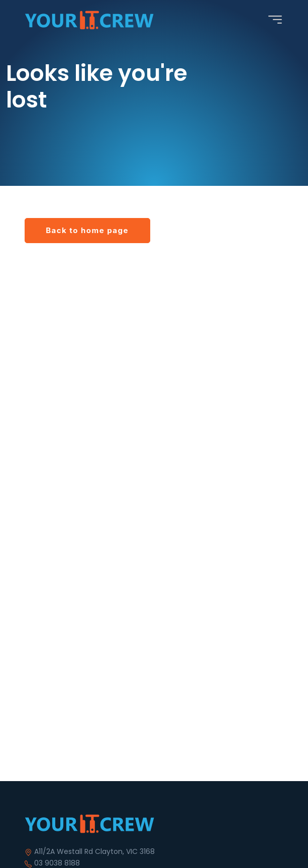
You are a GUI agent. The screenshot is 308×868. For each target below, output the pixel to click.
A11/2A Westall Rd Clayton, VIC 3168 (94, 851)
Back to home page (87, 230)
